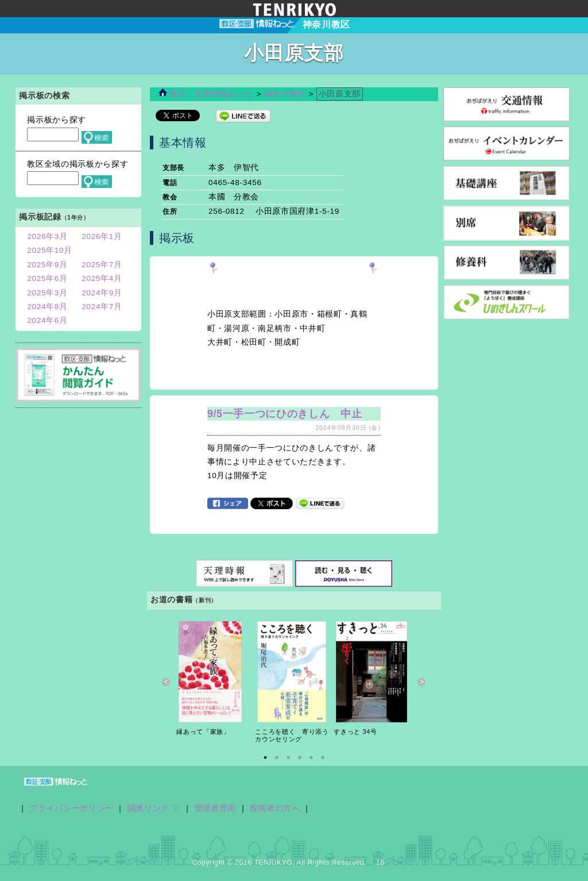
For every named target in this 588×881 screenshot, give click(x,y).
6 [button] (323, 757)
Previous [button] (166, 682)
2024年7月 (102, 307)
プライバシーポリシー (71, 808)
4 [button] (300, 757)
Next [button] (422, 682)
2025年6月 (47, 278)
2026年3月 (47, 236)
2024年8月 (47, 307)
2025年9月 (47, 265)
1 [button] (265, 757)
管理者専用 (215, 808)
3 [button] (288, 757)
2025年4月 (102, 278)
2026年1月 (102, 236)
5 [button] (311, 757)
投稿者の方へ (275, 808)
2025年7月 (102, 265)
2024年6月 (47, 320)
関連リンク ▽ (154, 808)
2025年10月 (50, 250)
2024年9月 (102, 293)
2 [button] (277, 757)
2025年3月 (47, 293)
